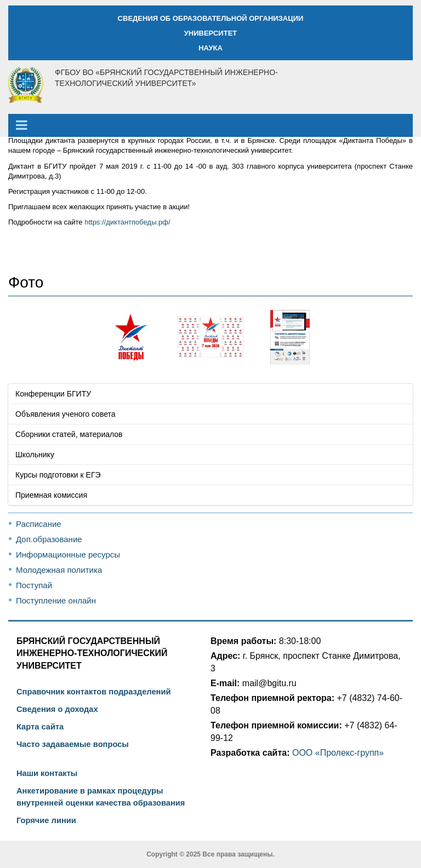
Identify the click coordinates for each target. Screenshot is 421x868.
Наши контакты (47, 773)
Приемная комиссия (51, 495)
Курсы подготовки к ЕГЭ (58, 475)
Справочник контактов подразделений (93, 692)
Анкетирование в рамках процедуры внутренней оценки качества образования (101, 797)
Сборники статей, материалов (69, 434)
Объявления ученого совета (66, 414)
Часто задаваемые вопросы (73, 744)
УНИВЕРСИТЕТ (211, 33)
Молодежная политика (59, 570)
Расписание (39, 524)
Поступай (34, 585)
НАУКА (210, 48)
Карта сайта (40, 727)
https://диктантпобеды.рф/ (127, 222)
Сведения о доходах (57, 709)
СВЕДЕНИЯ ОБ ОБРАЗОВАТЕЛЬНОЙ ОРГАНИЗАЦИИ (211, 18)
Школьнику (35, 455)
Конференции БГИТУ (53, 394)
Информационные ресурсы (68, 554)
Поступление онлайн (56, 600)
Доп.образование (49, 539)
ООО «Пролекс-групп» (338, 753)
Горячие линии (46, 820)
